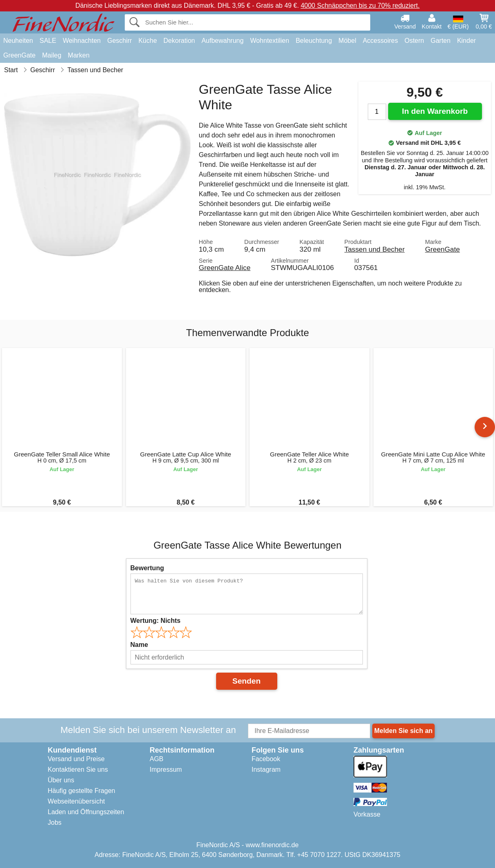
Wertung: (156, 621)
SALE (48, 41)
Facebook (266, 759)
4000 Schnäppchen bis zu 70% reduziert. (360, 6)
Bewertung (147, 568)
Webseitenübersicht (76, 801)
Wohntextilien (270, 41)
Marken (78, 55)
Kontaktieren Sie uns (78, 769)
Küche (147, 41)
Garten (441, 41)
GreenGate (19, 55)
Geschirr (119, 41)
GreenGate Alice (225, 268)
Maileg (52, 55)
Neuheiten (18, 41)
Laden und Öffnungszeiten (86, 812)
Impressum (166, 769)
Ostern (414, 41)
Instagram (266, 769)
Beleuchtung (314, 41)
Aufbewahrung (222, 41)
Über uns (61, 780)
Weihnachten (82, 41)
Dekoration (179, 41)
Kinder (466, 41)
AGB (157, 759)
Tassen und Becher (375, 249)
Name (139, 645)
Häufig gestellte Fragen (81, 791)
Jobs (55, 823)
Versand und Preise (76, 759)
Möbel (347, 41)
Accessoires (380, 41)
